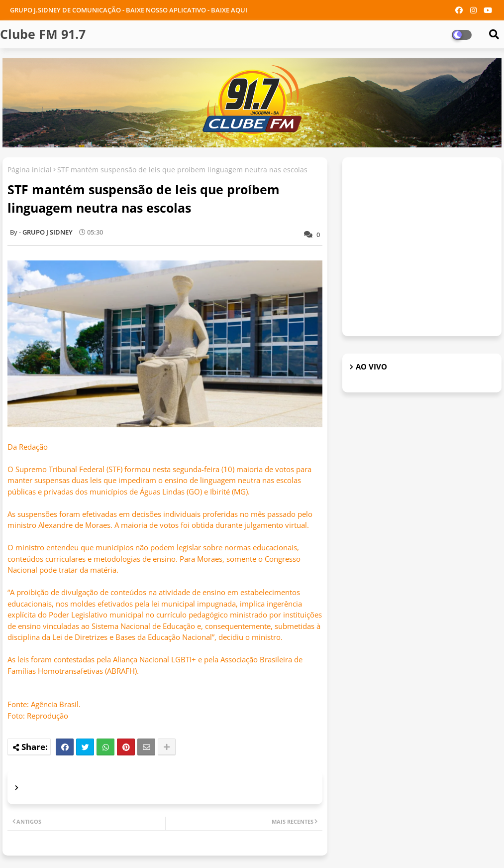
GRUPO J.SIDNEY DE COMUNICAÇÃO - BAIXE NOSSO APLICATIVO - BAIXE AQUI (129, 10)
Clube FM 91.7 (43, 34)
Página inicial (30, 170)
